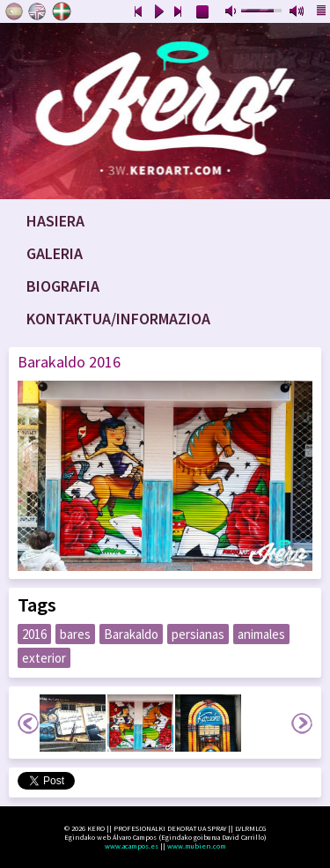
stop (203, 12)
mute (232, 12)
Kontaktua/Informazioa (118, 319)
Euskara (62, 11)
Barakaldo (131, 634)
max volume (297, 12)
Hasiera (55, 221)
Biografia (63, 286)
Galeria (55, 253)
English (38, 11)
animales (261, 634)
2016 (34, 634)
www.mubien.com (197, 846)
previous (138, 12)
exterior (44, 658)
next (179, 12)
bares (75, 634)
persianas (198, 634)
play (158, 12)
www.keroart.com (165, 111)
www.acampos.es (132, 846)
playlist (322, 12)
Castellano (14, 11)
